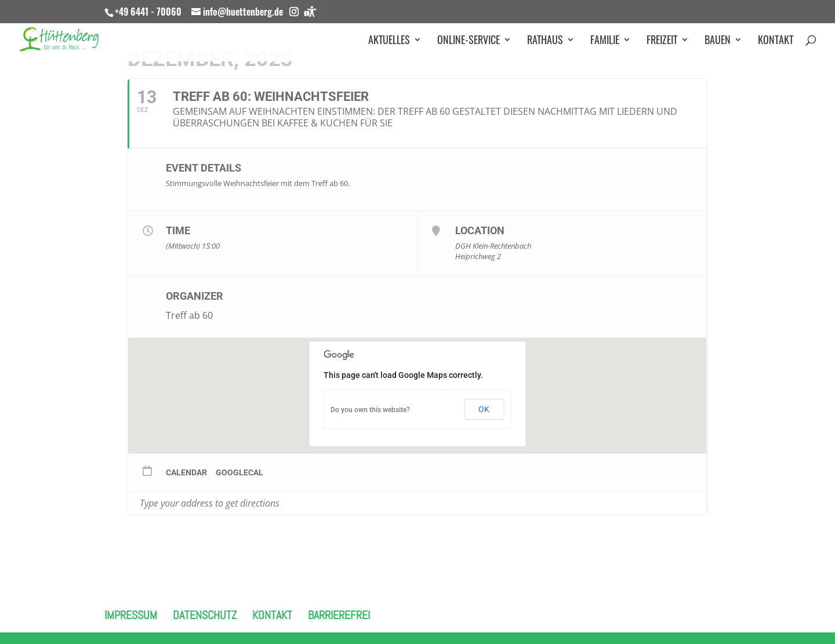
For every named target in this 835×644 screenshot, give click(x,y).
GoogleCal (239, 472)
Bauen (718, 41)
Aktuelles (389, 41)
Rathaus (545, 41)
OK (484, 409)
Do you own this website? (370, 410)
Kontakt (776, 41)
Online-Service (469, 41)
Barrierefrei (339, 615)
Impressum (131, 615)
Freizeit (662, 41)
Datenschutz (205, 615)
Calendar (186, 472)
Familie (605, 41)
